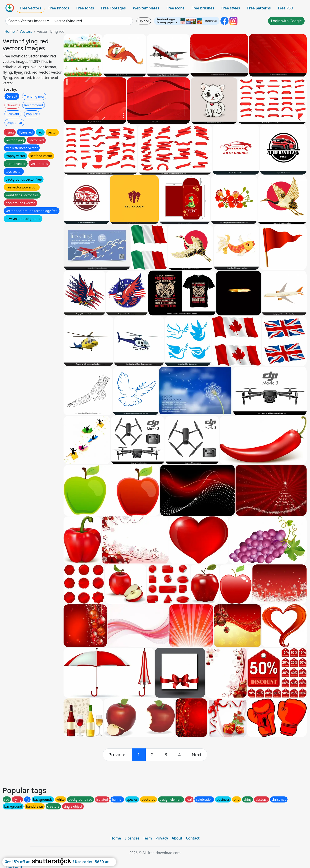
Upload (144, 21)
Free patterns (259, 8)
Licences (132, 838)
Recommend (34, 105)
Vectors (26, 31)
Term (147, 838)
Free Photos (59, 8)
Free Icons (175, 8)
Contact (193, 838)
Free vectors (30, 8)
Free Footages (113, 8)
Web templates (146, 8)
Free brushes (203, 8)
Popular (32, 114)
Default (12, 96)
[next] (197, 755)
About (177, 838)
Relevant (13, 114)
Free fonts (85, 8)
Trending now (34, 96)
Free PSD (286, 8)
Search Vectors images (27, 21)
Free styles (231, 8)
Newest (12, 105)
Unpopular (14, 123)
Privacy (162, 838)
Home (10, 31)
